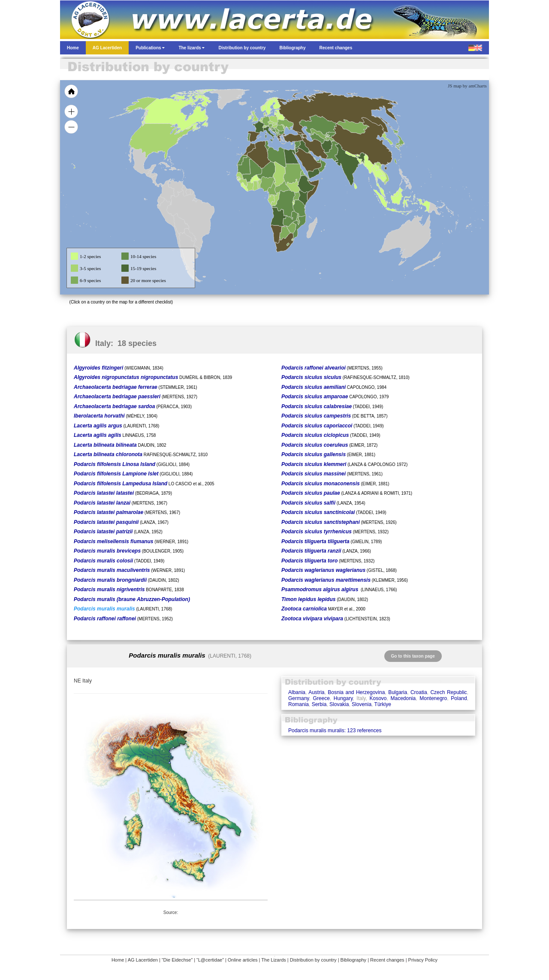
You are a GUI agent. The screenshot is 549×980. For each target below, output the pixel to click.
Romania (299, 704)
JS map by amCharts (467, 86)
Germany (299, 698)
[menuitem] (318, 160)
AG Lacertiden (143, 960)
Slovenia (362, 704)
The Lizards (273, 960)
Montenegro (433, 698)
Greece (321, 698)
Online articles (243, 960)
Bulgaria (398, 692)
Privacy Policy (423, 960)
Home (118, 960)
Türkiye (383, 704)
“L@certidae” (210, 960)
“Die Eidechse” (177, 960)
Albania (297, 692)
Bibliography (354, 960)
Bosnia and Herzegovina (356, 692)
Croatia (419, 692)
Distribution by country (313, 960)
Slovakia (339, 704)
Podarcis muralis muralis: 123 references (335, 730)
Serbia (319, 704)
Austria (316, 692)
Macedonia (403, 698)
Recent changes (387, 960)
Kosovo (378, 698)
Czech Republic (448, 692)
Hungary (343, 698)
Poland (459, 698)
